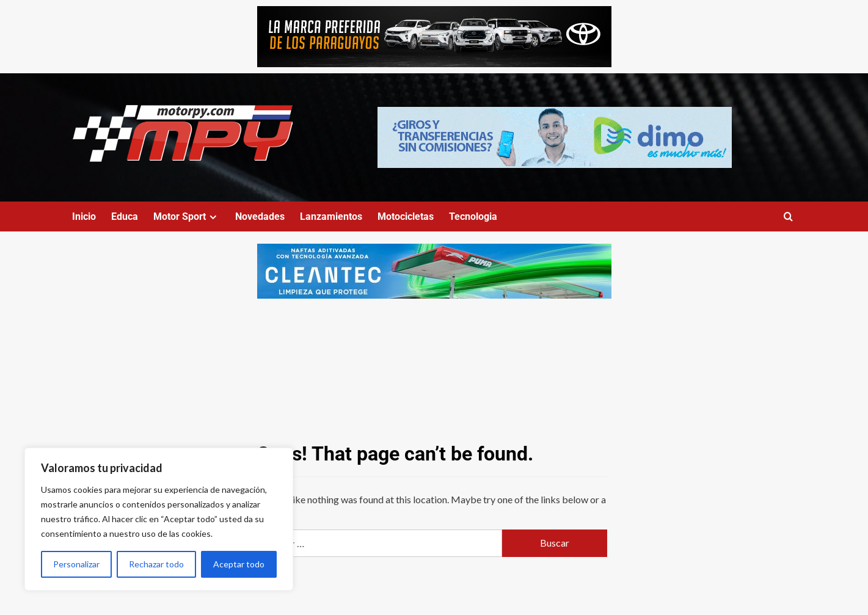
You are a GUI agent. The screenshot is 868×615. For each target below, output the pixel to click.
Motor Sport (187, 217)
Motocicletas (406, 217)
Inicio (84, 217)
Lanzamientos (331, 217)
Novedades (260, 217)
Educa (125, 217)
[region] (159, 519)
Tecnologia (473, 217)
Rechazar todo (156, 564)
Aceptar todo (239, 564)
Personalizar (76, 564)
